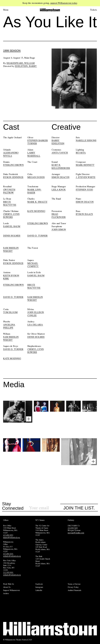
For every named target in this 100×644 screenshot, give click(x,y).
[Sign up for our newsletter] (45, 508)
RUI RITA (81, 153)
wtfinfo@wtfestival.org (12, 556)
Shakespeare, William (21, 63)
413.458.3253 (8, 535)
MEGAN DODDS (36, 177)
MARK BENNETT (85, 165)
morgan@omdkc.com (76, 533)
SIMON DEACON (60, 177)
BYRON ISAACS (84, 214)
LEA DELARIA (35, 325)
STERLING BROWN (13, 165)
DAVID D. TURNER (37, 236)
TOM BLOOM (10, 312)
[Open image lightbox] (29, 419)
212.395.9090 (8, 572)
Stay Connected (13, 506)
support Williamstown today (64, 3)
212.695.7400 (73, 528)
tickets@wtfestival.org (12, 537)
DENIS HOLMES (12, 236)
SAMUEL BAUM (12, 226)
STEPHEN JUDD (84, 190)
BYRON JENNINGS (13, 177)
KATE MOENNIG (36, 211)
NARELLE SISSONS (86, 140)
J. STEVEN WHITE (86, 177)
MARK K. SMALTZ (37, 202)
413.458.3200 (8, 554)
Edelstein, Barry (26, 66)
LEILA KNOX (59, 190)
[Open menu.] (9, 10)
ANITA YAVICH (60, 153)
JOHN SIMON (59, 229)
